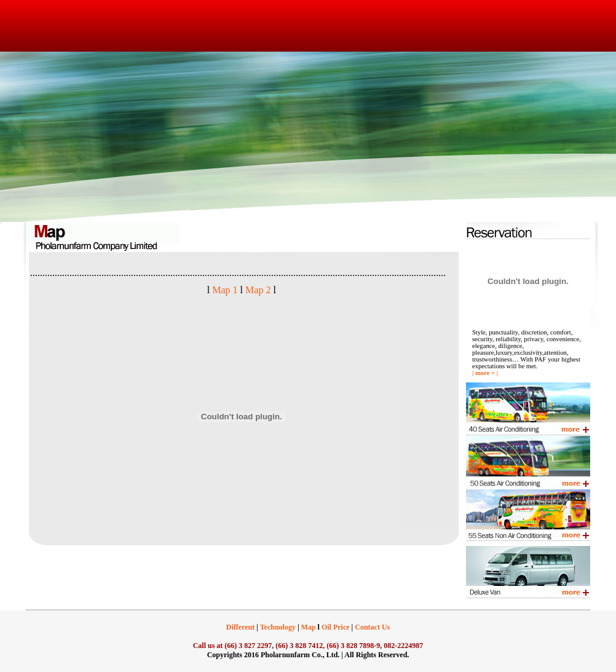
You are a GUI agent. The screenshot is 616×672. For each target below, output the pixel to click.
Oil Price (335, 627)
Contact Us (372, 627)
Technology (278, 627)
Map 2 (257, 290)
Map (308, 627)
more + (485, 373)
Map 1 (225, 290)
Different (240, 627)
